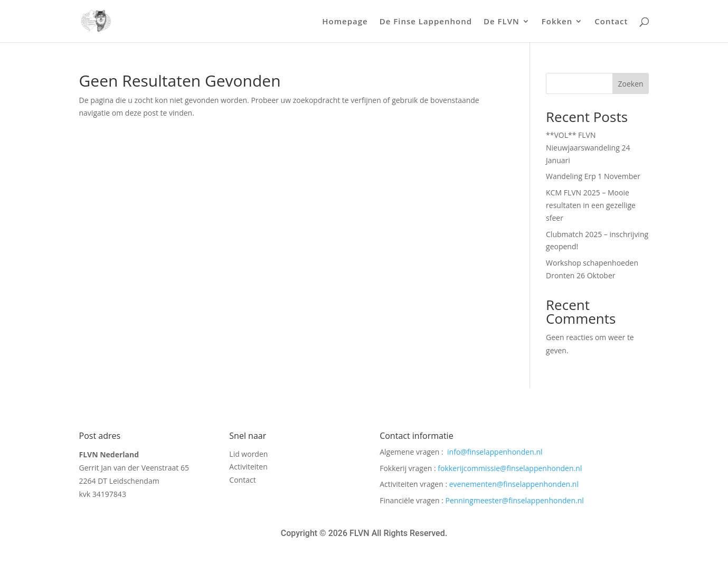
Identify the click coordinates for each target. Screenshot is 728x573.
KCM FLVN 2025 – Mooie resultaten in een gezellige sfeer (591, 205)
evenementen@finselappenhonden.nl (514, 484)
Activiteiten (248, 468)
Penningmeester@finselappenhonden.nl (515, 500)
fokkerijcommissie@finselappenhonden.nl (510, 468)
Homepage (345, 22)
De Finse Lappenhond (426, 22)
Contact (611, 22)
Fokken (557, 22)
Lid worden (248, 455)
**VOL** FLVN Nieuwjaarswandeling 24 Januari (588, 148)
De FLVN (502, 22)
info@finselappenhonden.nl (495, 452)
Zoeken (631, 84)
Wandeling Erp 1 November (593, 176)
